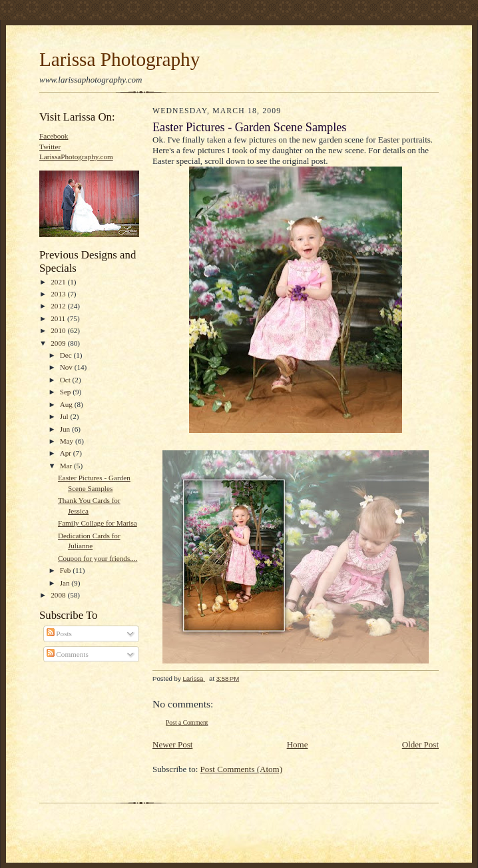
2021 (59, 282)
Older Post (420, 744)
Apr (67, 453)
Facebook (54, 136)
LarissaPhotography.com (76, 157)
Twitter (50, 147)
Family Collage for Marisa (98, 523)
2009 (59, 343)
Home (298, 744)
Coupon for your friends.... (98, 558)
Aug (67, 404)
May (68, 441)
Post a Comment (187, 722)
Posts (59, 634)
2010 (59, 330)
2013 (59, 294)
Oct (66, 380)
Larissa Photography (120, 59)
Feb (67, 570)
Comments (68, 654)
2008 (59, 595)
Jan (66, 583)
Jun (66, 429)
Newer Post (172, 744)
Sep (67, 392)
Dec (67, 355)
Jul (65, 416)
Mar (67, 466)
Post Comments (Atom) (242, 769)
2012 (59, 306)
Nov (67, 367)
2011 (59, 318)
